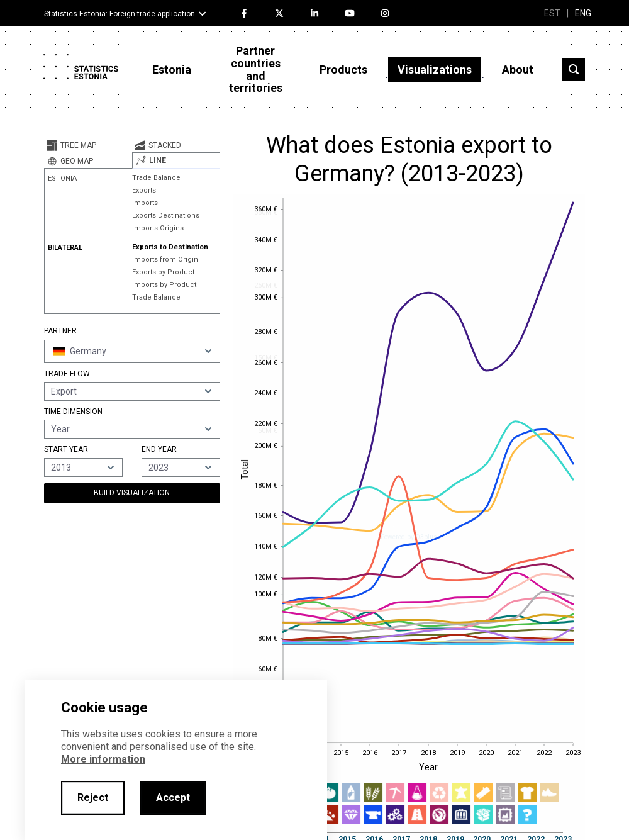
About (518, 70)
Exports (144, 190)
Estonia (172, 70)
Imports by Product (164, 285)
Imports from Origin (165, 260)
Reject (93, 798)
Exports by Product (163, 272)
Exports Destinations (166, 216)
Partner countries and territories (256, 69)
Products (343, 70)
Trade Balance (156, 178)
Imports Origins (158, 228)
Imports (145, 203)
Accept (173, 798)
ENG (583, 13)
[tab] (88, 145)
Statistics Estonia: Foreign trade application (120, 14)
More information (103, 759)
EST (552, 13)
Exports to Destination (170, 247)
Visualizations (435, 70)
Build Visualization (132, 493)
